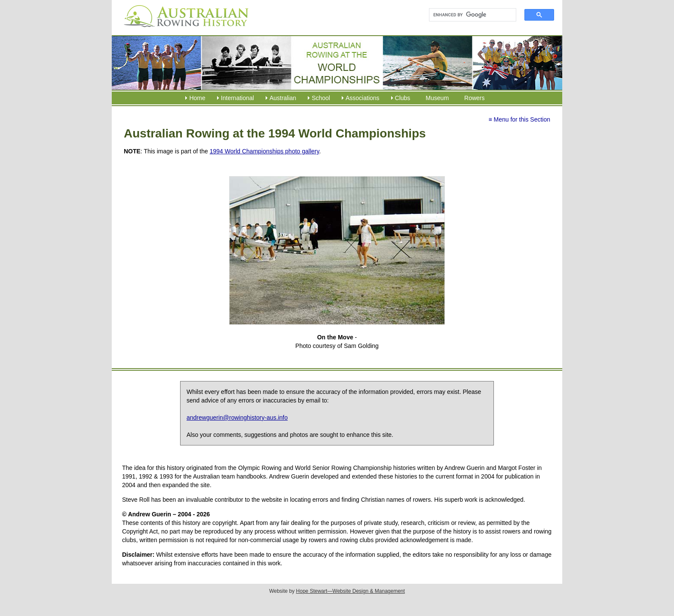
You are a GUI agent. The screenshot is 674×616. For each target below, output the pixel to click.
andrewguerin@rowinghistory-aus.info (237, 418)
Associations (363, 98)
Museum (437, 98)
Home (197, 98)
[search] (469, 15)
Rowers (474, 98)
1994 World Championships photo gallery (265, 151)
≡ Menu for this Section (519, 119)
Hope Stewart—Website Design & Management (351, 591)
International (237, 98)
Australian (283, 98)
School (321, 98)
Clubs (403, 98)
